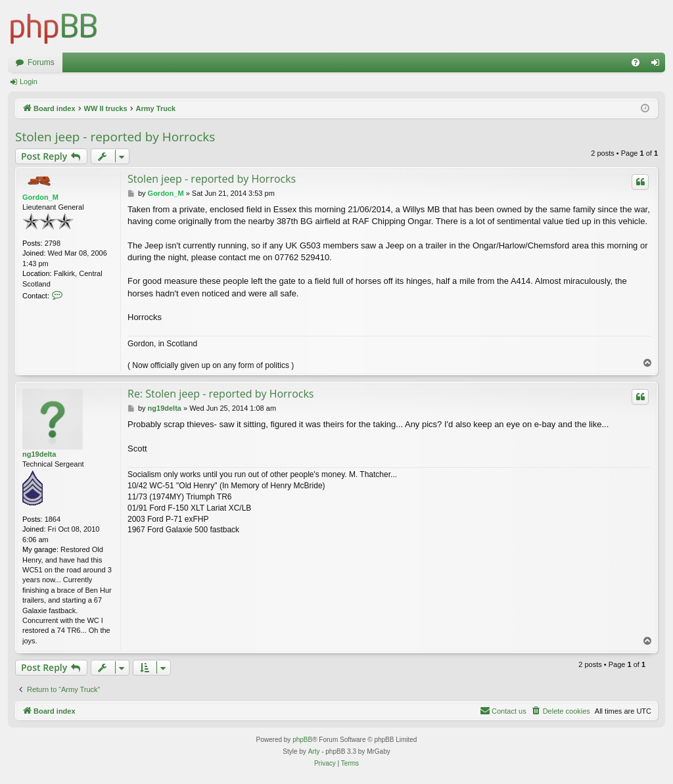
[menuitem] (636, 62)
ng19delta (39, 454)
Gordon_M (40, 197)
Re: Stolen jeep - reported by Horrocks (220, 394)
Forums (41, 62)
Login (29, 81)
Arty (314, 751)
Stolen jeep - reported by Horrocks (115, 137)
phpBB (302, 740)
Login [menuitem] (658, 65)
